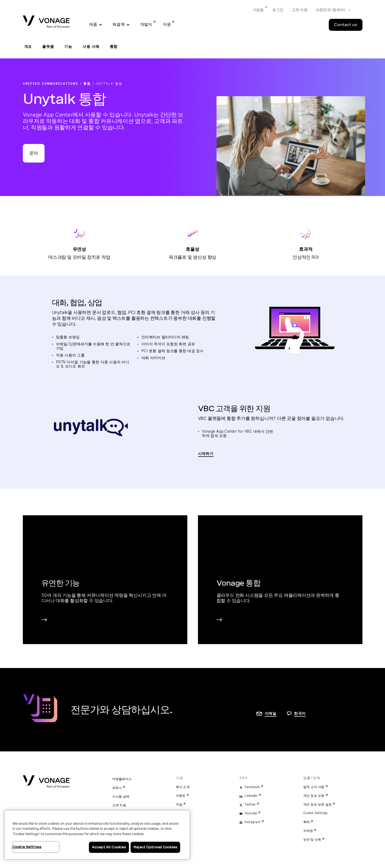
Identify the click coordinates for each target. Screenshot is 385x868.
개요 (28, 46)
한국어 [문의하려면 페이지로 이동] (300, 713)
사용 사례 (91, 46)
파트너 (117, 788)
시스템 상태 (121, 797)
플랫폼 (48, 46)
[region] (97, 835)
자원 (167, 24)
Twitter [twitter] (250, 805)
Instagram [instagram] (253, 822)
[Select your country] (331, 10)
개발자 (146, 24)
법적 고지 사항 (314, 787)
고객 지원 (119, 805)
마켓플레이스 (122, 779)
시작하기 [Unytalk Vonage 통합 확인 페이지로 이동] (206, 454)
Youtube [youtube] (251, 813)
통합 (114, 46)
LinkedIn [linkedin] (251, 796)
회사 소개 (183, 787)
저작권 (308, 831)
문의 (34, 153)
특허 (307, 822)
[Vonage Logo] (46, 22)
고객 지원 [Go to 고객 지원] (299, 10)
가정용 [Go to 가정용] (258, 10)
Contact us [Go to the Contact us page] (346, 25)
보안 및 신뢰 (312, 840)
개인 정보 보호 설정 (318, 805)
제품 (93, 24)
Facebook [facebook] (252, 787)
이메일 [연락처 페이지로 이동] (271, 713)
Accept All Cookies (109, 847)
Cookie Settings (316, 813)
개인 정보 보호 (314, 796)
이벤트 (181, 796)
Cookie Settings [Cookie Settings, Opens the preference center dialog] (27, 847)
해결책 (119, 24)
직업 (179, 805)
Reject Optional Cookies (155, 847)
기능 (68, 46)
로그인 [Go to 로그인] (278, 10)
